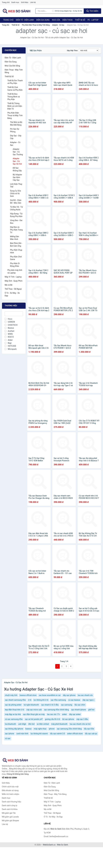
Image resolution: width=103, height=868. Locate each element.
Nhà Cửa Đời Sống (12, 66)
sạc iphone (10, 734)
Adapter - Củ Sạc (58, 25)
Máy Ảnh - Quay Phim (14, 281)
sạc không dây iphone (14, 729)
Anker (9, 340)
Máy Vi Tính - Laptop (13, 277)
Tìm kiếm (92, 11)
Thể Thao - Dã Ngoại (13, 289)
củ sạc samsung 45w (14, 719)
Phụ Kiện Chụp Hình (16, 251)
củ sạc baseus (74, 700)
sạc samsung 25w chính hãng (69, 729)
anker (65, 714)
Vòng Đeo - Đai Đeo (16, 222)
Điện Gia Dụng (43, 20)
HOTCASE (10, 346)
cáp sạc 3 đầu (82, 719)
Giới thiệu (25, 2)
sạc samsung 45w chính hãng (56, 710)
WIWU (9, 334)
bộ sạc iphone (68, 719)
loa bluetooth (10, 724)
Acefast (9, 331)
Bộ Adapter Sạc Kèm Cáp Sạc (17, 177)
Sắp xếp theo (72, 50)
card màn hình (22, 734)
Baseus (9, 328)
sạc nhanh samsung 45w (15, 700)
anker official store (75, 734)
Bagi (8, 343)
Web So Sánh (62, 845)
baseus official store (28, 695)
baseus (28, 729)
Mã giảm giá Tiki (9, 813)
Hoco (8, 319)
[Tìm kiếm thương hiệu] (44, 11)
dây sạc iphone (69, 695)
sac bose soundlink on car (50, 695)
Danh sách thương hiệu (11, 802)
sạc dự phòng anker (13, 705)
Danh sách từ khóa (10, 809)
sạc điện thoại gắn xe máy (34, 714)
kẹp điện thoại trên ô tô (15, 710)
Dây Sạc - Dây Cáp (16, 137)
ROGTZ (9, 337)
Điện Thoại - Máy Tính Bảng (14, 71)
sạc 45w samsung (58, 700)
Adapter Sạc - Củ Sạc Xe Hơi (17, 161)
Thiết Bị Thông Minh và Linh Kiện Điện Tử (15, 106)
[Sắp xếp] (89, 50)
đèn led (31, 724)
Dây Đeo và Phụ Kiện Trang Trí (16, 230)
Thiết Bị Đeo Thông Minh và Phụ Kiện (14, 97)
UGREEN (10, 322)
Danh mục (15, 2)
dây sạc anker (75, 714)
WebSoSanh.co (49, 845)
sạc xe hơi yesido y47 (34, 719)
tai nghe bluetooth (31, 705)
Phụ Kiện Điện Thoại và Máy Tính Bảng (36, 25)
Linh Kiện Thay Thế (16, 185)
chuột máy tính (11, 695)
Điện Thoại (68, 20)
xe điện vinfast (43, 724)
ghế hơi (91, 710)
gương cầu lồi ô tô (53, 719)
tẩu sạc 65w (89, 729)
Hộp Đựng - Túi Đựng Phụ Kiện (16, 215)
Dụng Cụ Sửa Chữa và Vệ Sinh (15, 193)
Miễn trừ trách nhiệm (11, 794)
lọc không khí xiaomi (39, 734)
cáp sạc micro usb (34, 710)
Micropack (11, 349)
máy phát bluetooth (59, 724)
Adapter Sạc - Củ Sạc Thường (18, 152)
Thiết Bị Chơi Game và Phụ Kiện (15, 89)
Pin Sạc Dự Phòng (15, 130)
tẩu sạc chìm (80, 705)
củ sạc (8, 738)
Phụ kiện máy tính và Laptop (15, 271)
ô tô (30, 700)
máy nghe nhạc (40, 729)
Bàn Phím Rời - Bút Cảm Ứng (16, 245)
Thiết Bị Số (80, 20)
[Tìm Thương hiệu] (14, 314)
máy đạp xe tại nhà (13, 714)
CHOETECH (11, 325)
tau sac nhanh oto (85, 695)
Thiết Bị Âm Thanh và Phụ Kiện (15, 82)
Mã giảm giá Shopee (10, 821)
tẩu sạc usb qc (91, 734)
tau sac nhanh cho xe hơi (80, 724)
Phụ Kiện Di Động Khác (15, 265)
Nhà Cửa (56, 20)
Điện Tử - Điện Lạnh (25, 20)
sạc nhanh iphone (79, 710)
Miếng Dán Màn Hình (15, 238)
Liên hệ (33, 2)
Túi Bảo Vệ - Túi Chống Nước (16, 208)
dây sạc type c (88, 700)
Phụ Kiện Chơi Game (16, 258)
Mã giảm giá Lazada (10, 817)
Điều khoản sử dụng (10, 790)
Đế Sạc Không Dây (17, 169)
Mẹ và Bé (9, 285)
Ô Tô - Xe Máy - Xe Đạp (12, 294)
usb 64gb (22, 724)
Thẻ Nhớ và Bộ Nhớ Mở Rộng (16, 124)
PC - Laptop (93, 20)
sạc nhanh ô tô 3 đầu (50, 705)
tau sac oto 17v (53, 714)
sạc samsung (67, 705)
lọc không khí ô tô (41, 700)
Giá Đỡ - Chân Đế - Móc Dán (16, 202)
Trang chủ (6, 2)
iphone (52, 729)
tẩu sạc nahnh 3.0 (57, 734)
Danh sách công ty (10, 805)
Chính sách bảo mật (10, 787)
